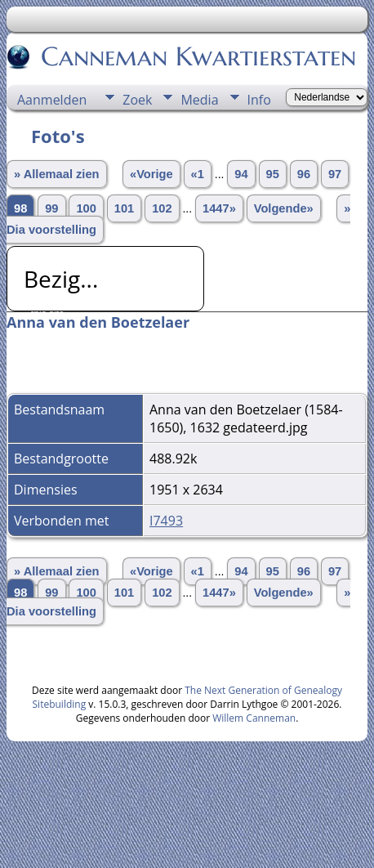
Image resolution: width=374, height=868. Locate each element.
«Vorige (151, 174)
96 (304, 174)
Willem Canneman (254, 718)
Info (259, 100)
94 (241, 174)
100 (86, 208)
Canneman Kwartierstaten (197, 56)
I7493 (166, 521)
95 (273, 174)
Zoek (137, 100)
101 (124, 208)
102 (162, 208)
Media (199, 100)
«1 (198, 174)
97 (335, 174)
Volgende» (284, 208)
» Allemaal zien (57, 174)
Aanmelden (52, 100)
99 (51, 208)
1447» (219, 208)
